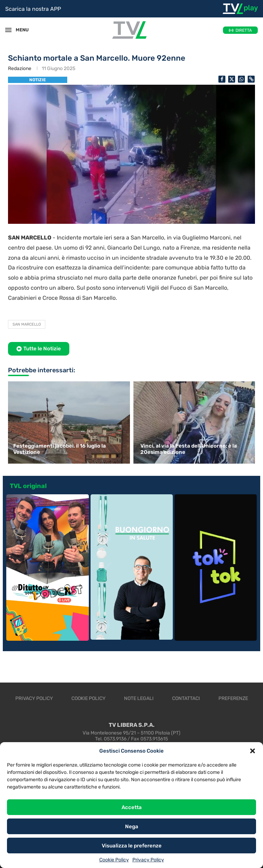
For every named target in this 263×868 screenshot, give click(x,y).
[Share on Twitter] (232, 79)
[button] (253, 751)
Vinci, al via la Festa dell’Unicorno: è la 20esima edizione (189, 449)
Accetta (132, 807)
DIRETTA (244, 30)
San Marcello (27, 324)
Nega (132, 827)
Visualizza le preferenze (132, 846)
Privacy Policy (148, 860)
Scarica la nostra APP (33, 9)
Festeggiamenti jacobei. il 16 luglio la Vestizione (60, 449)
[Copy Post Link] (251, 79)
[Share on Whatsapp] (241, 79)
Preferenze (233, 698)
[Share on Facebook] (222, 79)
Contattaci (186, 698)
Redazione (20, 68)
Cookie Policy (114, 860)
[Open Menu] (8, 30)
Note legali (139, 698)
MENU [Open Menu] (19, 30)
